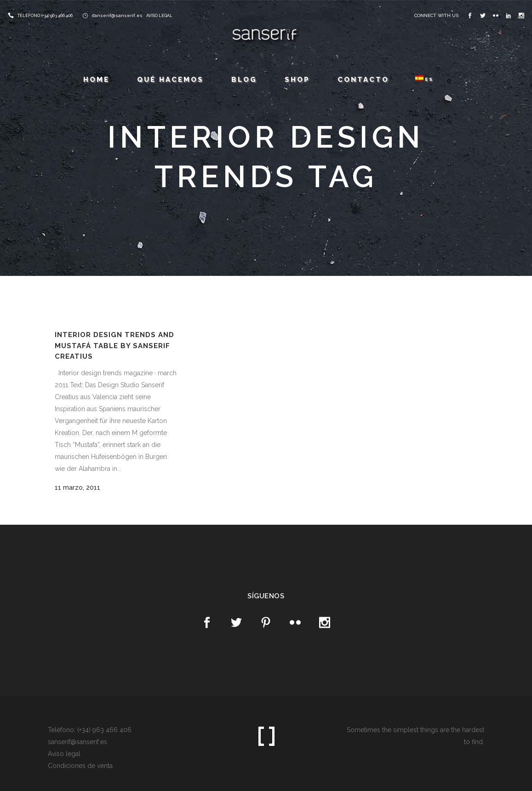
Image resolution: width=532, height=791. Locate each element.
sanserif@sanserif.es (117, 15)
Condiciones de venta (80, 766)
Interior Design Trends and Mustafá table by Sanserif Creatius (114, 346)
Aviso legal (64, 754)
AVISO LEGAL (159, 16)
